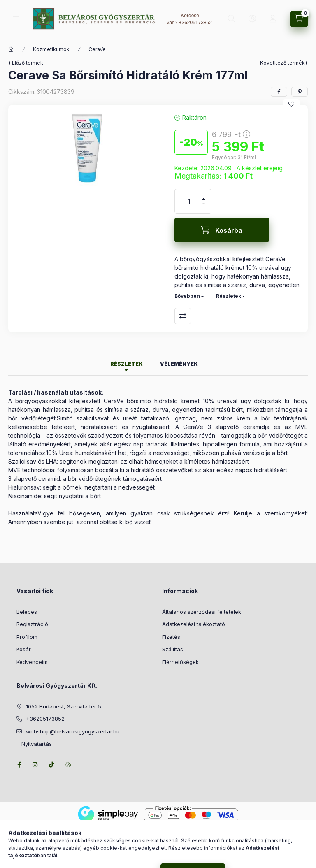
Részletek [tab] (127, 364)
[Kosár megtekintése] (299, 19)
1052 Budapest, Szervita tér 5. (64, 706)
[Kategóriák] (16, 19)
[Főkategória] (11, 49)
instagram (35, 765)
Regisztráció (32, 624)
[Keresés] (232, 19)
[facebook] (279, 92)
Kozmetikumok (51, 49)
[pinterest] (300, 92)
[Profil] (273, 19)
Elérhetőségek (180, 662)
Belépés (27, 612)
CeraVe (97, 49)
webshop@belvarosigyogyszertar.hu (73, 731)
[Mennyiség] (189, 201)
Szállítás (173, 649)
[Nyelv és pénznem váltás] (252, 19)
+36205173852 (195, 23)
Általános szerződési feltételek (202, 612)
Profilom (27, 637)
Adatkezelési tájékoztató (194, 624)
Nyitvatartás (34, 744)
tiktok (52, 765)
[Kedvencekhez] (291, 104)
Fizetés (171, 637)
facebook (19, 765)
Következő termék (282, 63)
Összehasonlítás (183, 316)
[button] (87, 153)
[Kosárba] (222, 230)
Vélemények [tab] (179, 364)
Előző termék (28, 63)
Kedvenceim (32, 662)
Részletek (229, 296)
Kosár (24, 649)
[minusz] (204, 207)
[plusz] (204, 195)
